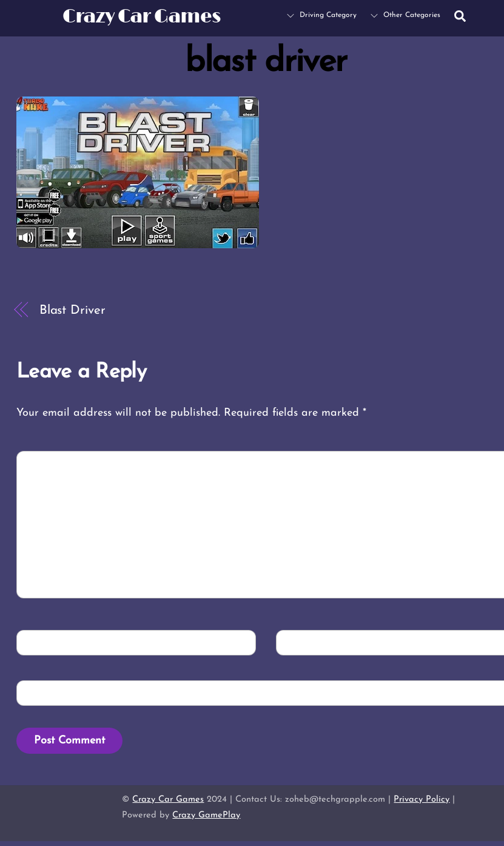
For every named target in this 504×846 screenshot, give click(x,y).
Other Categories (405, 15)
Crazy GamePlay (206, 815)
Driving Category (322, 15)
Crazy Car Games (168, 800)
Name (41, 642)
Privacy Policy (422, 800)
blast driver (266, 63)
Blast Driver (72, 310)
